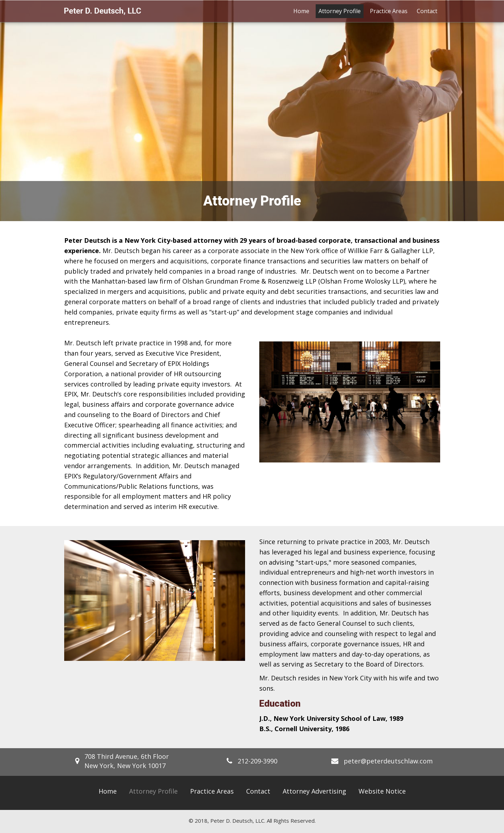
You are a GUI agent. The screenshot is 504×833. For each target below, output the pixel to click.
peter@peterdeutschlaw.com (388, 761)
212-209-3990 (257, 761)
